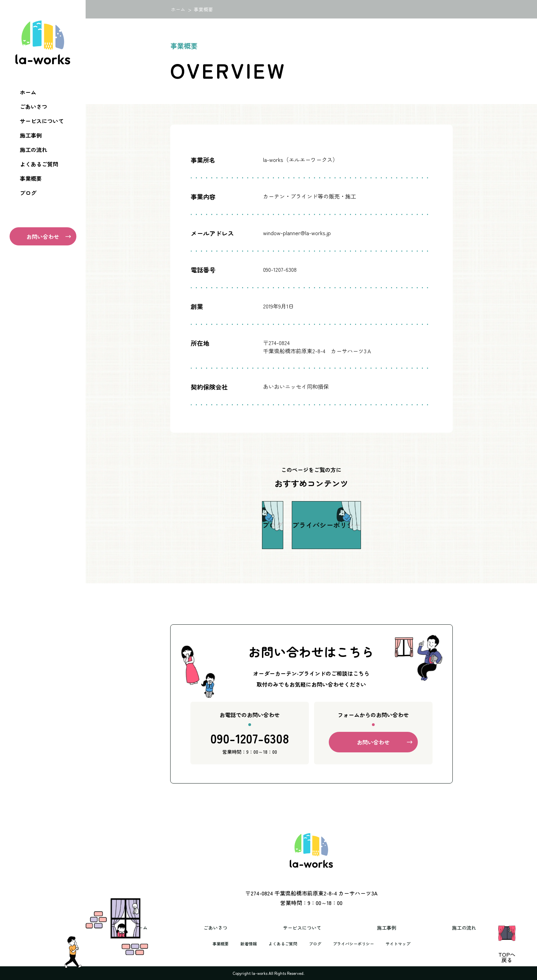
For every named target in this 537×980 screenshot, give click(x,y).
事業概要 (31, 178)
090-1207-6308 (250, 743)
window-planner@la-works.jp (297, 233)
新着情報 (241, 943)
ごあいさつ (34, 106)
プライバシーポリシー (358, 943)
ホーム (28, 92)
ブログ (28, 193)
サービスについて (42, 121)
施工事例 (31, 135)
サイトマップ (408, 943)
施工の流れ (34, 150)
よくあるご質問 (39, 164)
